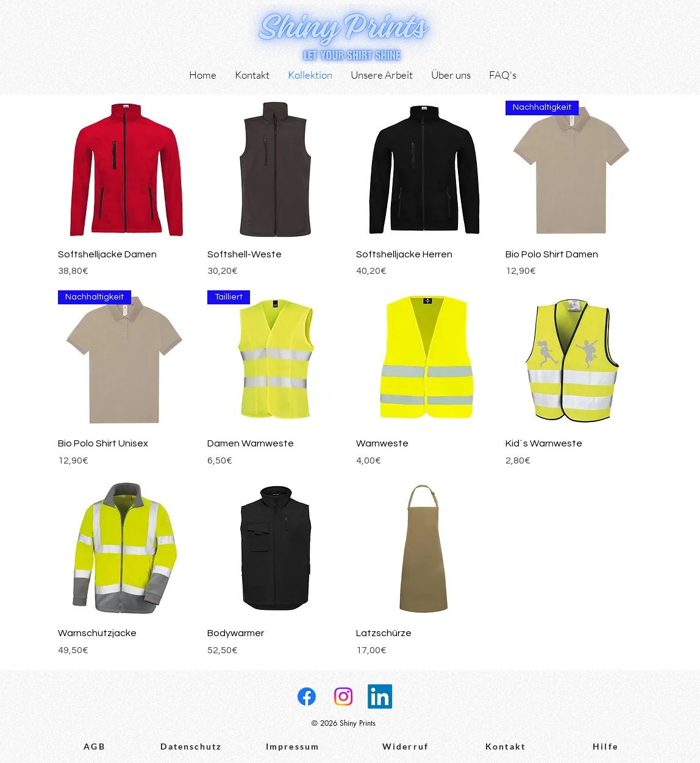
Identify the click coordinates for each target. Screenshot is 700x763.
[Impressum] (293, 747)
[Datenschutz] (191, 747)
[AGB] (95, 747)
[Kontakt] (505, 747)
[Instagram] (343, 697)
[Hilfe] (605, 747)
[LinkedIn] (380, 697)
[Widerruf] (405, 747)
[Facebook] (307, 697)
